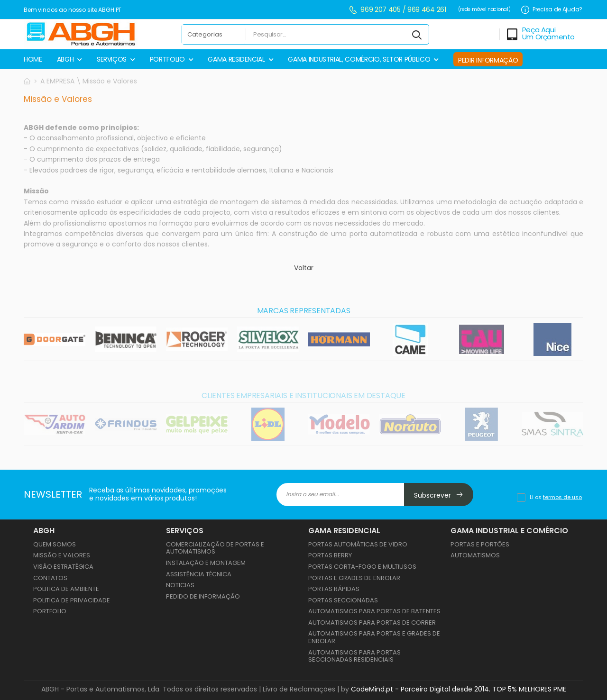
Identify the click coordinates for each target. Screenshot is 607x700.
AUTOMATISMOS (475, 555)
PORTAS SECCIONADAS (343, 600)
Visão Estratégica (63, 567)
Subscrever (439, 495)
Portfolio (50, 611)
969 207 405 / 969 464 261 (397, 10)
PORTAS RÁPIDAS (334, 589)
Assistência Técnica (199, 574)
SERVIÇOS (112, 59)
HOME (33, 59)
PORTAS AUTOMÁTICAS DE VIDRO (358, 544)
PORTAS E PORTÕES (480, 544)
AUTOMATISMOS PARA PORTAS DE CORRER (372, 623)
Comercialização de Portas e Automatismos (215, 548)
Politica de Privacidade (72, 600)
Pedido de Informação (203, 596)
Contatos (50, 578)
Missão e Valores (62, 555)
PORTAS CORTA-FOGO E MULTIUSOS (362, 567)
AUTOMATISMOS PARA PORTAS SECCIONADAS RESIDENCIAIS (354, 656)
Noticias (180, 585)
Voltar (304, 268)
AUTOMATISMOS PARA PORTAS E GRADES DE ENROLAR (374, 637)
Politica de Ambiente (66, 589)
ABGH (65, 59)
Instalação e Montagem (206, 563)
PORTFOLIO (167, 59)
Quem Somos (55, 544)
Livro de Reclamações (299, 689)
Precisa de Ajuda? (552, 10)
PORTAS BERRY (330, 555)
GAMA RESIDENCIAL (236, 59)
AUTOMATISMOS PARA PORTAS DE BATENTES (374, 611)
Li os (556, 497)
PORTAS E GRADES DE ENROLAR (354, 578)
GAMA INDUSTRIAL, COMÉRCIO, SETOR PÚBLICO (359, 59)
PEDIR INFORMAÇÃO (488, 60)
